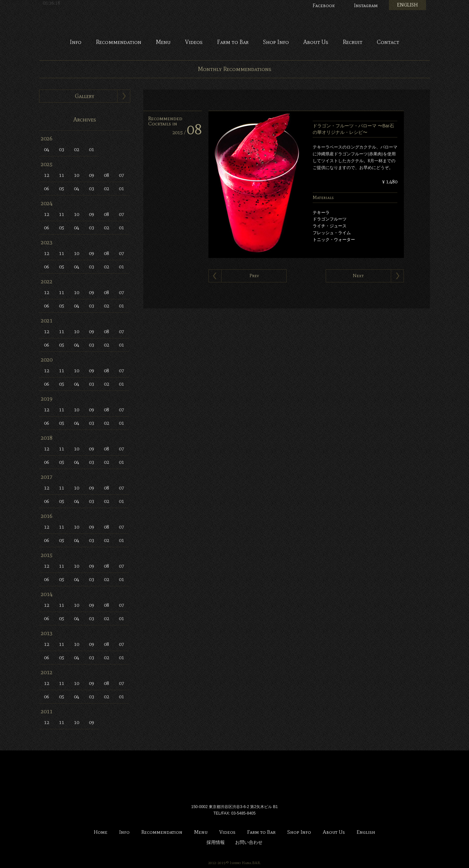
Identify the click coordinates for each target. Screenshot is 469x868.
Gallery (85, 96)
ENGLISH (407, 5)
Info (76, 42)
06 (47, 188)
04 (47, 149)
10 (77, 175)
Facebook (324, 5)
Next (358, 276)
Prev (254, 276)
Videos (194, 42)
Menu (163, 42)
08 (107, 175)
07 (121, 175)
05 (62, 188)
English (366, 832)
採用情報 (216, 842)
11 (62, 175)
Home (101, 832)
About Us (316, 42)
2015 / (187, 132)
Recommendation (119, 42)
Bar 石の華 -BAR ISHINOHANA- (234, 20)
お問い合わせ (249, 842)
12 (47, 175)
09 (92, 175)
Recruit (353, 42)
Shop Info (276, 42)
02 (77, 149)
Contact (388, 42)
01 (92, 149)
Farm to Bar (233, 42)
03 (62, 149)
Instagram (366, 5)
